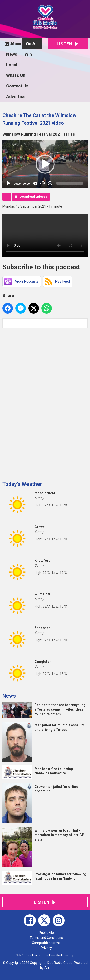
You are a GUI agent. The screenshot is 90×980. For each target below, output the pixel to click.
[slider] (70, 183)
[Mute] (35, 183)
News (12, 54)
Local (12, 65)
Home (12, 44)
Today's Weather (22, 484)
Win (28, 54)
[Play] (9, 183)
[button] (45, 164)
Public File (46, 933)
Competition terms (46, 943)
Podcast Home (7, 197)
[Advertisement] (38, 403)
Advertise (16, 96)
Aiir (47, 968)
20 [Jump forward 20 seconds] (50, 183)
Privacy (46, 948)
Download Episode (34, 197)
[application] (45, 164)
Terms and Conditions (46, 938)
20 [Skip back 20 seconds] (43, 183)
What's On (16, 75)
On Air (32, 44)
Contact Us (17, 86)
